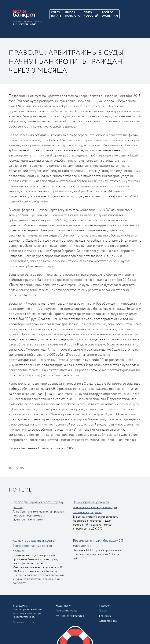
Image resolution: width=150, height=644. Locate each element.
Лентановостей (91, 14)
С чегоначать (56, 14)
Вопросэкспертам (110, 14)
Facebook (105, 606)
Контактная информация (70, 616)
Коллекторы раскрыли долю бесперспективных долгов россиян (33, 546)
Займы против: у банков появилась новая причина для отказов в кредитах (95, 507)
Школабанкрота (72, 14)
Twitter (103, 611)
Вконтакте (105, 616)
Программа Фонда (67, 611)
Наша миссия (64, 606)
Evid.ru (30, 622)
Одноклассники (108, 621)
